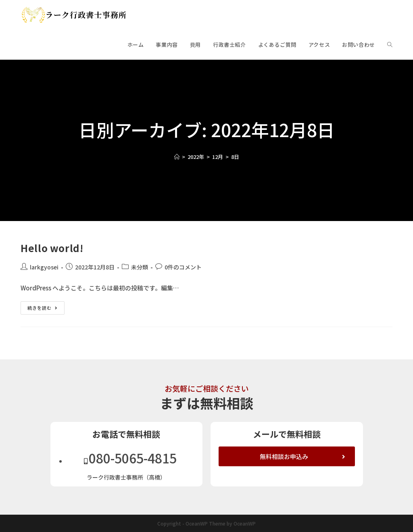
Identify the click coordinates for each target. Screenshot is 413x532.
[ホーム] (177, 157)
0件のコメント (183, 267)
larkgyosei (44, 267)
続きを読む (46, 306)
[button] (287, 457)
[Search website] (390, 45)
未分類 (140, 267)
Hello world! (52, 248)
